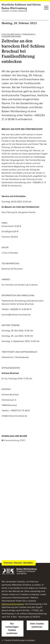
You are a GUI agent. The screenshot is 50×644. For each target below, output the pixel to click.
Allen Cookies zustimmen (37, 625)
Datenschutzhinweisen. (13, 604)
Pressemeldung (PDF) (15, 440)
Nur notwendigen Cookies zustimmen (12, 628)
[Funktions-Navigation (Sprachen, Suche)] (46, 8)
